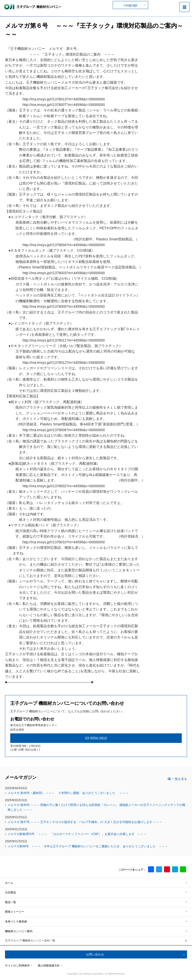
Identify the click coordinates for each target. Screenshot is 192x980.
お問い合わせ (95, 954)
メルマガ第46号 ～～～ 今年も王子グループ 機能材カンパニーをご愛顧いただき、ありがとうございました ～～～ (88, 846)
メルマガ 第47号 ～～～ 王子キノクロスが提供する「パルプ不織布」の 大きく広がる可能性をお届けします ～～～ (85, 822)
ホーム (96, 883)
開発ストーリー (96, 912)
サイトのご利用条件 (18, 965)
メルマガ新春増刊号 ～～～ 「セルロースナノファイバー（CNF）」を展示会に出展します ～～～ (77, 834)
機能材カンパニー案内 (96, 931)
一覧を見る (177, 779)
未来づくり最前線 (96, 921)
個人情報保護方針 (50, 965)
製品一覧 (96, 902)
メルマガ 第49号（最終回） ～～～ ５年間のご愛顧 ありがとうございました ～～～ (68, 793)
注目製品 (96, 892)
